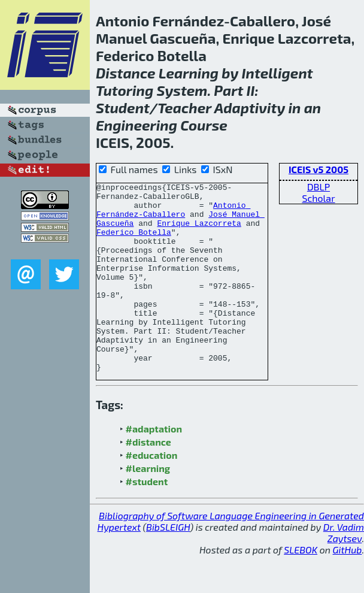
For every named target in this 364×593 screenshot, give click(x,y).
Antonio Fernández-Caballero (173, 216)
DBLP (318, 187)
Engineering (136, 125)
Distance (126, 73)
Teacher (184, 108)
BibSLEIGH (168, 565)
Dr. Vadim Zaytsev (344, 570)
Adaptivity (250, 108)
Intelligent (277, 73)
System (182, 90)
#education (152, 493)
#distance (148, 479)
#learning (148, 506)
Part (228, 90)
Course (204, 125)
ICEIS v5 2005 (318, 169)
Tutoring (125, 90)
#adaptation (154, 466)
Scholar (318, 198)
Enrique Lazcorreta (199, 232)
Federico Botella (134, 243)
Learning (189, 73)
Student (123, 108)
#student (147, 519)
